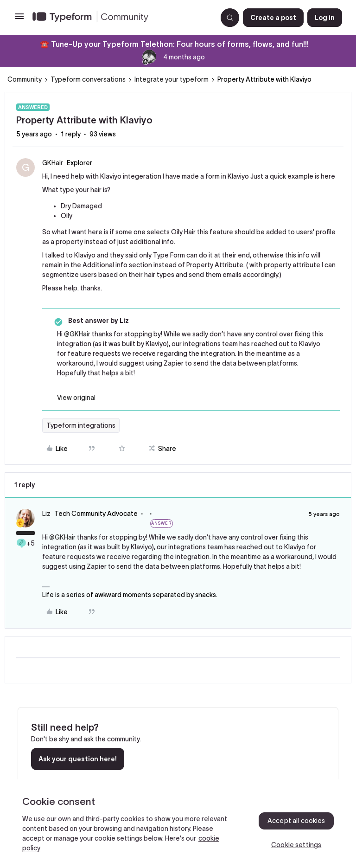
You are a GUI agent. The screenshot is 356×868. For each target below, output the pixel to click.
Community (25, 79)
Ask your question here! (78, 759)
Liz (46, 514)
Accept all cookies (296, 821)
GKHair (53, 163)
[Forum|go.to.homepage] (121, 18)
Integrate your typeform (172, 79)
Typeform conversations (88, 79)
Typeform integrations (81, 425)
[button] (19, 19)
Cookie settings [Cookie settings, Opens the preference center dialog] (296, 845)
